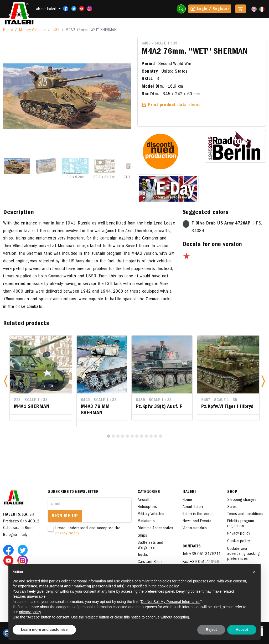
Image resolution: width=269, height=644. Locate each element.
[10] (151, 436)
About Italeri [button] (47, 9)
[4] (123, 436)
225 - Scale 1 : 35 (31, 400)
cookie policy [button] (168, 586)
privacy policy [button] (30, 612)
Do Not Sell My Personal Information (170, 602)
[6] (132, 436)
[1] (108, 436)
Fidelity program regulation (241, 524)
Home (8, 30)
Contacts (192, 547)
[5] (127, 436)
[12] (161, 436)
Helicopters (147, 507)
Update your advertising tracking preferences (243, 554)
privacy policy (67, 533)
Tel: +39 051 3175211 (202, 554)
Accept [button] (242, 630)
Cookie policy (239, 541)
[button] (6, 381)
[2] (113, 436)
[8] (142, 436)
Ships (143, 536)
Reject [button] (211, 630)
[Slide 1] (17, 166)
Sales (232, 507)
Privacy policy (239, 534)
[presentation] (88, 553)
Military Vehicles (33, 30)
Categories (149, 492)
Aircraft (144, 500)
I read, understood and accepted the (86, 531)
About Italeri (193, 507)
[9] (146, 436)
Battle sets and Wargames (151, 545)
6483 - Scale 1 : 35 (160, 44)
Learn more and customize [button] (44, 630)
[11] (156, 436)
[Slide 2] (46, 166)
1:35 (56, 30)
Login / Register (210, 9)
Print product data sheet (171, 105)
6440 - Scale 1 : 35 (99, 400)
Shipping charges (242, 500)
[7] (137, 436)
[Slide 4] (105, 166)
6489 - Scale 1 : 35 (154, 400)
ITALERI (189, 492)
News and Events (197, 521)
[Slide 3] (75, 166)
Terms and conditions (245, 514)
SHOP (232, 492)
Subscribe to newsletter (73, 492)
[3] (118, 436)
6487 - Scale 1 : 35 (219, 400)
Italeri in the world (198, 514)
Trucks (143, 555)
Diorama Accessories (156, 528)
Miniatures (146, 521)
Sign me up (65, 516)
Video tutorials (195, 528)
